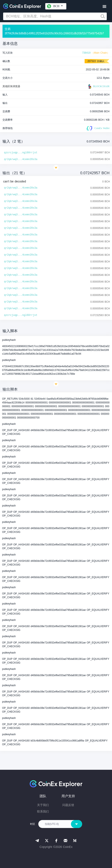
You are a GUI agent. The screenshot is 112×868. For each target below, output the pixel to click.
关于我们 (43, 805)
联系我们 (43, 811)
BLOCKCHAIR (98, 87)
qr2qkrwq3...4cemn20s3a (21, 159)
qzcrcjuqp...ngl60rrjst (21, 153)
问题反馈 (68, 805)
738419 (86, 53)
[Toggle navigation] (104, 7)
